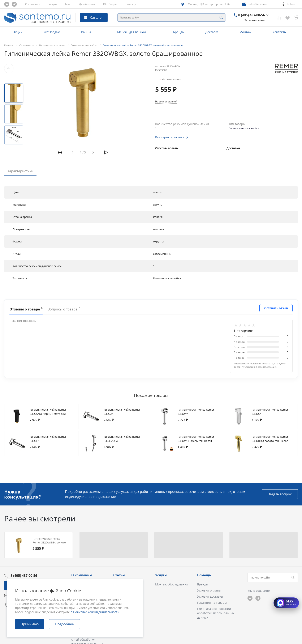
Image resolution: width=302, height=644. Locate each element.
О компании (33, 4)
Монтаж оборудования (172, 584)
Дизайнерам (87, 4)
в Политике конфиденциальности (95, 612)
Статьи (119, 575)
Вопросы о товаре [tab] (64, 309)
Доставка (233, 148)
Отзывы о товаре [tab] (26, 309)
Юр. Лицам (110, 4)
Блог (68, 4)
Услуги (53, 4)
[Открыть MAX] (286, 603)
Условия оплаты (209, 590)
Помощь (131, 4)
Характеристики (20, 171)
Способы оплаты (167, 148)
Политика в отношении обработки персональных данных (216, 613)
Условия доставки (210, 596)
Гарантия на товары (212, 603)
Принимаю (30, 624)
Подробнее (64, 624)
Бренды (203, 584)
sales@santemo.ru (259, 4)
